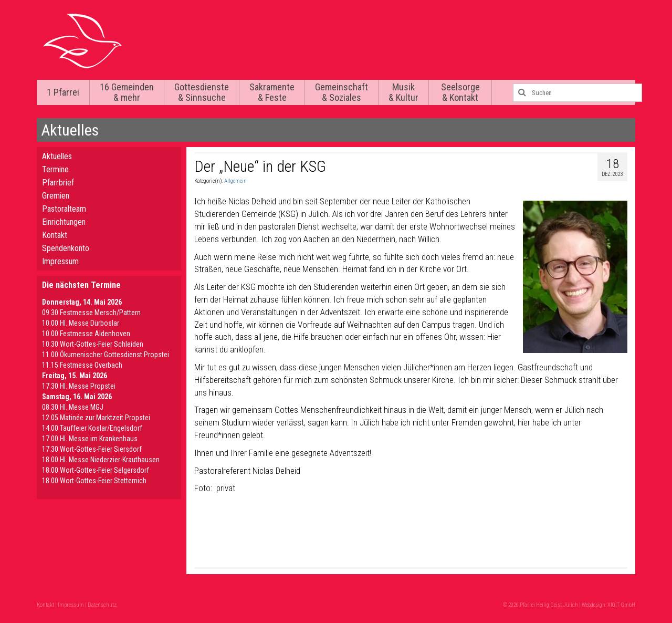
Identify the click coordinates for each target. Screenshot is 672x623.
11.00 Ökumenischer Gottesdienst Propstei (106, 355)
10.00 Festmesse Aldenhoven (86, 334)
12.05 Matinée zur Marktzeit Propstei (96, 418)
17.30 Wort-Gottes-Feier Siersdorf (92, 449)
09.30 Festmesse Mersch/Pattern (91, 313)
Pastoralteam (64, 209)
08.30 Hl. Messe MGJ (73, 407)
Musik (403, 92)
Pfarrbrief (58, 183)
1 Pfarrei (63, 92)
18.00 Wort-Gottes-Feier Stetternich (94, 481)
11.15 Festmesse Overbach (82, 365)
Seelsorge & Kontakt (460, 92)
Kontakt (55, 235)
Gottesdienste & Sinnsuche (202, 92)
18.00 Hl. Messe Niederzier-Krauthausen (101, 460)
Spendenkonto (66, 248)
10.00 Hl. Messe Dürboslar (81, 323)
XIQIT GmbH (621, 605)
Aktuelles (57, 156)
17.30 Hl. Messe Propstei (79, 386)
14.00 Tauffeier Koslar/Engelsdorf (92, 428)
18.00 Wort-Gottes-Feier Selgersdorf (96, 470)
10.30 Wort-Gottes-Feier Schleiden (93, 344)
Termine (55, 169)
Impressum (60, 261)
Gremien (56, 196)
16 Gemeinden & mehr (127, 92)
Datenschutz (102, 605)
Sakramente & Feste (272, 92)
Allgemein (235, 181)
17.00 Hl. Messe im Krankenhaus (90, 439)
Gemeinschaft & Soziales (342, 92)
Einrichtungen (64, 222)
